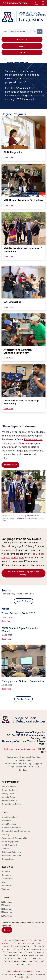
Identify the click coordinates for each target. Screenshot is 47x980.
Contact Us (8, 749)
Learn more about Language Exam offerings (23, 573)
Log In (7, 930)
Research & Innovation (11, 856)
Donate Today (10, 465)
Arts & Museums (9, 824)
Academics (6, 821)
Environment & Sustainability (14, 838)
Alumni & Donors (9, 797)
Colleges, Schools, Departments (16, 831)
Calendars (6, 875)
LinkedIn (8, 913)
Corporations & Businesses (13, 804)
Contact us (22, 39)
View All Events (24, 601)
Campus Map (7, 879)
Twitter (7, 906)
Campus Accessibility (17, 767)
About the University (11, 817)
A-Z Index (6, 872)
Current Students (9, 790)
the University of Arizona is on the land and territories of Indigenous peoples (23, 943)
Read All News (23, 699)
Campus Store (8, 859)
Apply (22, 46)
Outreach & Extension (11, 852)
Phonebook (7, 886)
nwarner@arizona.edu (26, 749)
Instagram (9, 909)
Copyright (38, 764)
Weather (5, 889)
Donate (22, 52)
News (4, 882)
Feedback (24, 770)
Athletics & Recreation (11, 828)
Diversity (5, 835)
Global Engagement (10, 842)
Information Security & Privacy (18, 764)
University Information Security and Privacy (24, 971)
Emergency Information (30, 757)
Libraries (5, 849)
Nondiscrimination (24, 760)
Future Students (9, 787)
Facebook (9, 902)
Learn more (8, 157)
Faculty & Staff (8, 794)
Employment (12, 757)
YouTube (8, 916)
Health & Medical (9, 845)
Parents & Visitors (9, 801)
